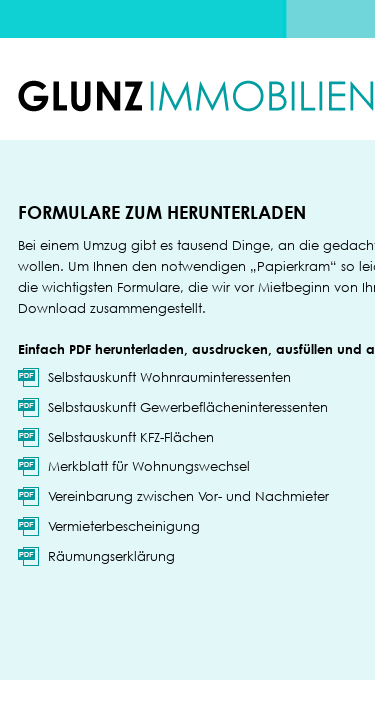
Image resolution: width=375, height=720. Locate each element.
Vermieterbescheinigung (124, 526)
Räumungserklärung (111, 556)
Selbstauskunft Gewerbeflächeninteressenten (188, 407)
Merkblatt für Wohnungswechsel (149, 466)
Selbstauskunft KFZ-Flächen (131, 437)
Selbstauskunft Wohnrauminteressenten (169, 377)
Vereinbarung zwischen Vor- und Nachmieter (188, 496)
